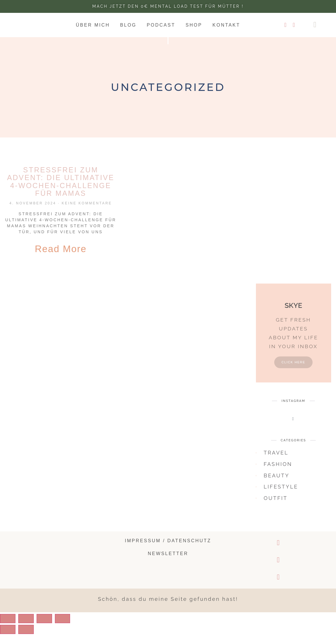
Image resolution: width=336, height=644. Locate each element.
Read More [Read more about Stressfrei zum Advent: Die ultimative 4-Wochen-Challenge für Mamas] (61, 249)
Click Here (293, 372)
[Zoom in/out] (71, 629)
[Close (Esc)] (9, 629)
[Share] (29, 629)
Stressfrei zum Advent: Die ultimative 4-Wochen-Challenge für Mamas (61, 182)
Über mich (93, 25)
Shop (194, 25)
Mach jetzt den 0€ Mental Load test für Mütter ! (168, 6)
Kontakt (226, 25)
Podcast (161, 25)
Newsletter (168, 564)
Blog (128, 25)
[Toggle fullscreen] (50, 629)
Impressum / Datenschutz (168, 551)
